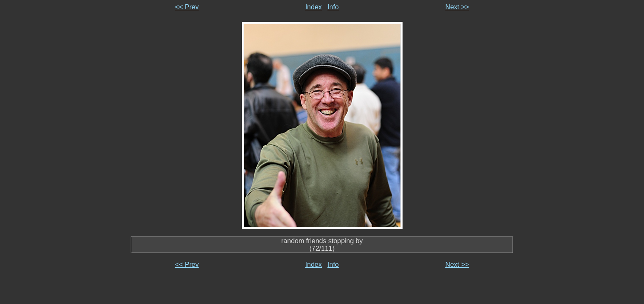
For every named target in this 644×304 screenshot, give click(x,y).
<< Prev (187, 7)
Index (314, 7)
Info (333, 7)
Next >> (457, 7)
